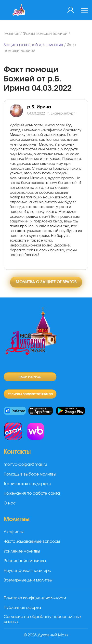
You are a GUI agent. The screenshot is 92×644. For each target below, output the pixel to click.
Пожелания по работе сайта (32, 493)
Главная (11, 34)
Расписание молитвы (25, 561)
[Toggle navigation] (84, 11)
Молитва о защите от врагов (46, 282)
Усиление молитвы (22, 551)
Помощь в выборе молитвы (30, 474)
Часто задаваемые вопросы (32, 541)
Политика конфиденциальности (35, 598)
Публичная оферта (22, 608)
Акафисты (14, 532)
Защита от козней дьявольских (33, 45)
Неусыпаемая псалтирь (27, 571)
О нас (10, 503)
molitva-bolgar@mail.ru (25, 464)
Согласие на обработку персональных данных (43, 619)
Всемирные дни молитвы (28, 580)
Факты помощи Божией (45, 34)
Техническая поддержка (27, 484)
